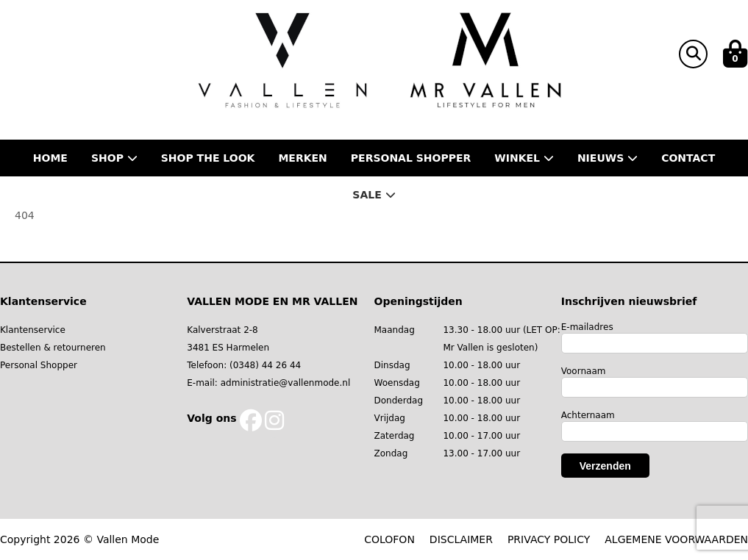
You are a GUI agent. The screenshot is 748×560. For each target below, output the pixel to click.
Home (50, 158)
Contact (688, 158)
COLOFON (389, 539)
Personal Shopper (39, 365)
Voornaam (584, 371)
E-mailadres (587, 327)
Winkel (524, 158)
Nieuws (608, 158)
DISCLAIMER (461, 539)
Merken (302, 158)
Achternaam (588, 415)
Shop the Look (208, 158)
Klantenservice (33, 330)
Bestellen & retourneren (53, 348)
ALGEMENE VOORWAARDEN (676, 539)
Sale (374, 195)
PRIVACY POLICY (549, 539)
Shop (114, 158)
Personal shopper (411, 158)
